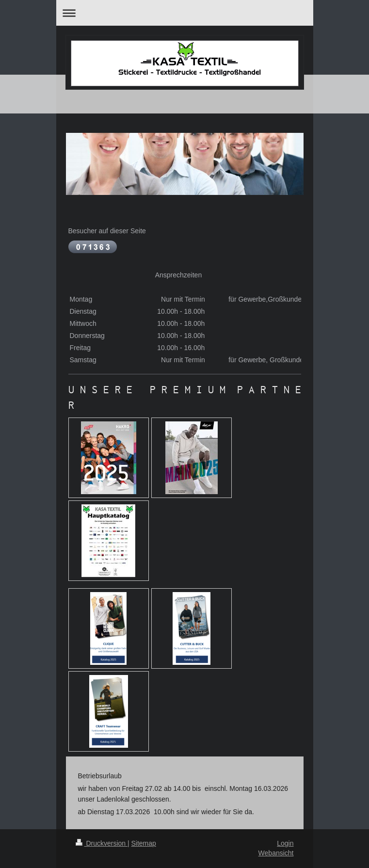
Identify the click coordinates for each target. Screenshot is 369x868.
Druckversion (102, 843)
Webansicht (276, 853)
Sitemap (144, 843)
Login (285, 843)
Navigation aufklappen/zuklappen (185, 13)
